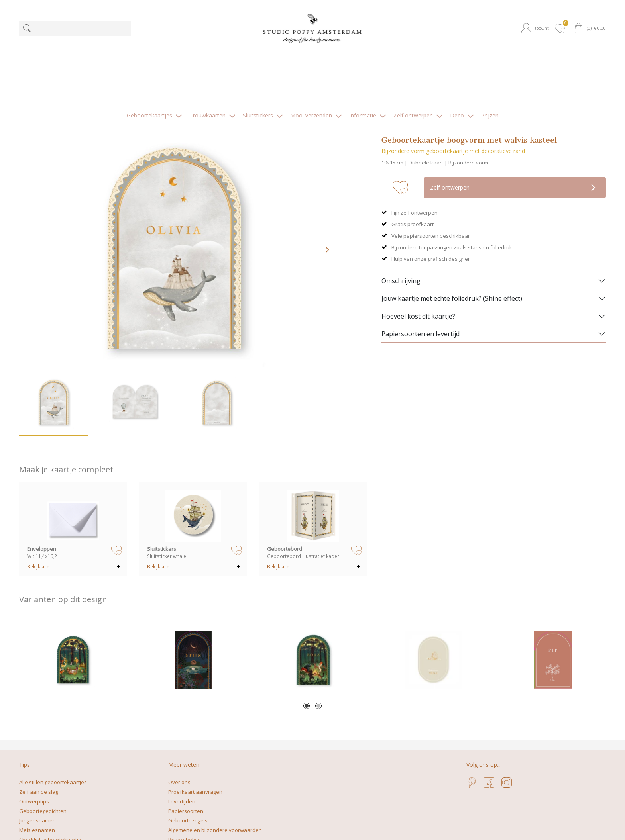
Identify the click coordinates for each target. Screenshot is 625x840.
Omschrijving (401, 219)
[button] (537, 28)
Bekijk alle (38, 505)
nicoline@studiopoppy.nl (382, 825)
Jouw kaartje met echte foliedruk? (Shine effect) (452, 237)
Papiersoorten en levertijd (421, 272)
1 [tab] (307, 644)
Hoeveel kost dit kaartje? (418, 255)
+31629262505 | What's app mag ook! (297, 825)
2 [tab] (318, 644)
